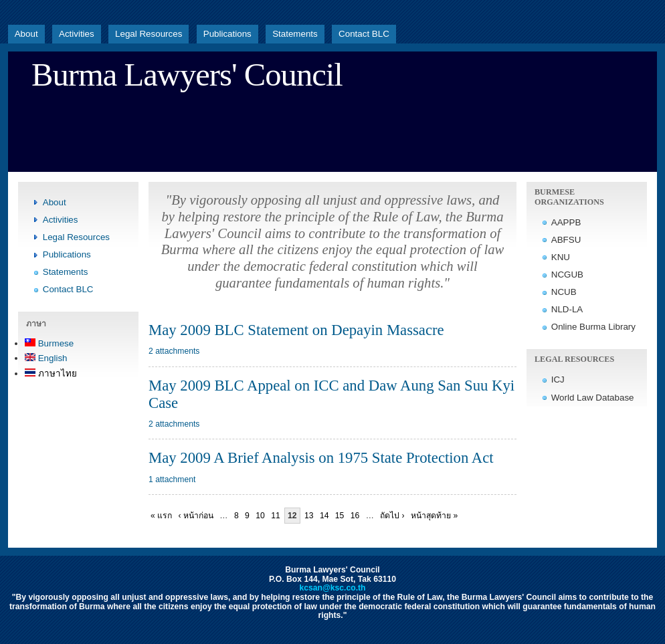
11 (276, 516)
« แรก (161, 516)
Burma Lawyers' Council (187, 75)
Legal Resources (149, 34)
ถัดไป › (392, 516)
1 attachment (172, 479)
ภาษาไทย (51, 373)
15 (340, 516)
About (26, 34)
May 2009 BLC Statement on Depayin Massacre (296, 330)
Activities (77, 34)
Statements (295, 34)
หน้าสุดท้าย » (434, 516)
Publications (227, 34)
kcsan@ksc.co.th (332, 588)
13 (309, 516)
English (46, 358)
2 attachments (174, 351)
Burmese (49, 343)
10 (260, 516)
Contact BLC (364, 34)
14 (324, 516)
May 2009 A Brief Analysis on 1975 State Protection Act (321, 458)
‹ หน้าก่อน (196, 516)
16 (355, 516)
